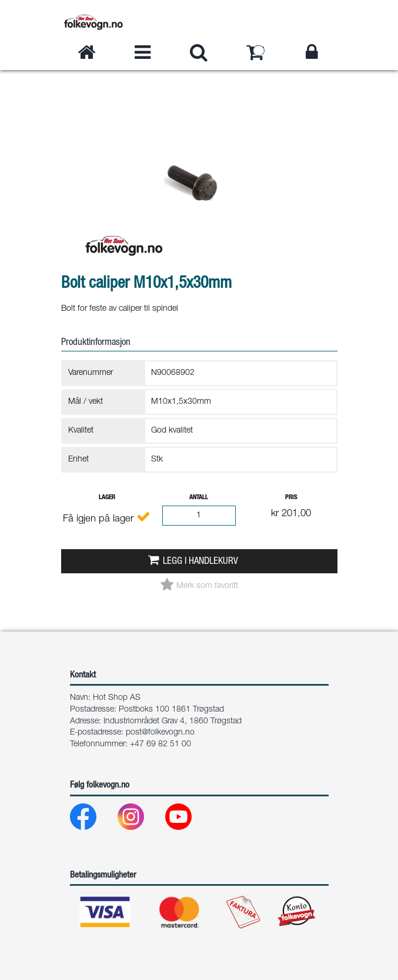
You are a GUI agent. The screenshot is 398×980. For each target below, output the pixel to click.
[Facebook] (93, 820)
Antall (199, 498)
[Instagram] (140, 820)
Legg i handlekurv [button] (200, 562)
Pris (291, 498)
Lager (107, 498)
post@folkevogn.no (160, 733)
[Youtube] (188, 820)
